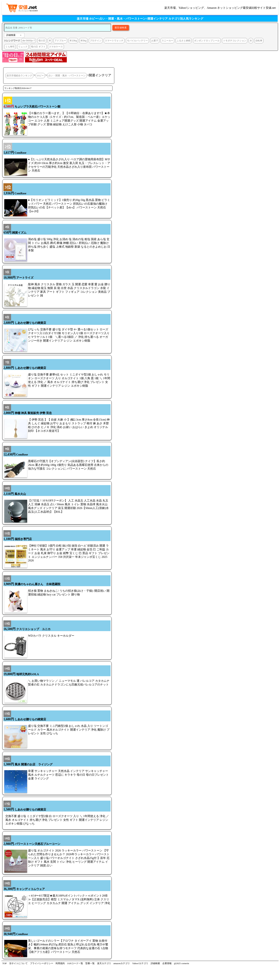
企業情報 (167, 963)
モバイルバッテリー (137, 41)
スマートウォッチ (114, 41)
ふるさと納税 (184, 41)
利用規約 (60, 963)
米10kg (73, 41)
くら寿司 (10, 47)
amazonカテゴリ (122, 963)
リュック (23, 47)
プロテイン (96, 41)
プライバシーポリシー (42, 963)
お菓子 (155, 41)
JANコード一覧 (75, 963)
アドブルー (60, 41)
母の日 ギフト (38, 47)
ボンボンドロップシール (207, 41)
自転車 (259, 41)
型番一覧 (90, 963)
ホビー (40, 76)
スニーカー (167, 41)
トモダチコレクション (235, 41)
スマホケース (56, 47)
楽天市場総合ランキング (19, 76)
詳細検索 (11, 35)
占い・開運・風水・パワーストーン (67, 76)
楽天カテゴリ (104, 963)
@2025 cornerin (182, 963)
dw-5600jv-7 (29, 41)
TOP (4, 963)
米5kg (83, 41)
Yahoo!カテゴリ (140, 963)
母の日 (42, 41)
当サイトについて (18, 963)
